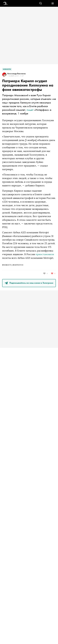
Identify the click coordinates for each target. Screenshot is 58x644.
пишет (30, 110)
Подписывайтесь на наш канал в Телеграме (29, 283)
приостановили (45, 254)
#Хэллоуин (18, 265)
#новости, (7, 265)
